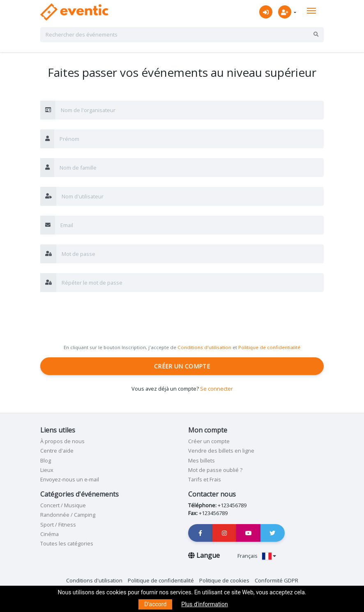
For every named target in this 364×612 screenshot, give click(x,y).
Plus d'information (204, 604)
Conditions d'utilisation (204, 347)
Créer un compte (182, 366)
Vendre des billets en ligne (221, 451)
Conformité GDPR (276, 580)
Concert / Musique (63, 505)
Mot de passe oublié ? (215, 470)
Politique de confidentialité (269, 347)
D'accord (155, 604)
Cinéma (50, 534)
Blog (46, 460)
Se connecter (217, 389)
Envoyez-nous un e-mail (70, 479)
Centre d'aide (57, 451)
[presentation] (103, 318)
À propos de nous (62, 441)
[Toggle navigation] (311, 11)
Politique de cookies (224, 580)
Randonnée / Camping (68, 515)
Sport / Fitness (58, 525)
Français (257, 556)
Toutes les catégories (67, 543)
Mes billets (202, 460)
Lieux (47, 470)
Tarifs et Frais (205, 479)
